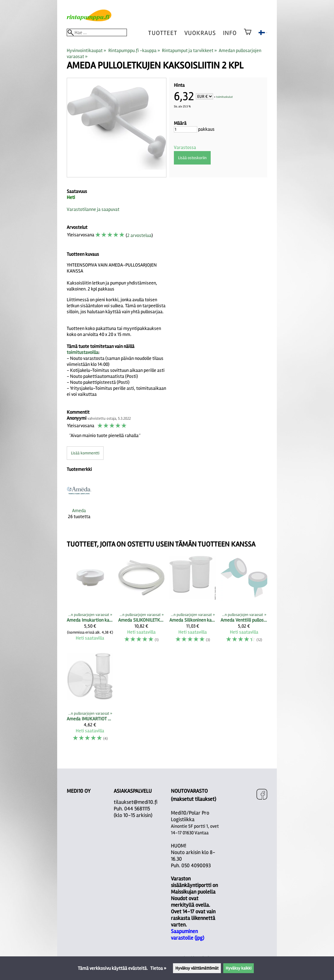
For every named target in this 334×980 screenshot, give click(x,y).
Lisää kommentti (85, 453)
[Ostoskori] (248, 36)
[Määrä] (186, 129)
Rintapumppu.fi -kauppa (134, 51)
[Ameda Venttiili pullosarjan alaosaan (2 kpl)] (244, 602)
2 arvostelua (139, 235)
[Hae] (97, 32)
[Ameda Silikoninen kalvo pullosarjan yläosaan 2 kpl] (193, 602)
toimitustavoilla (82, 352)
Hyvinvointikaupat (86, 51)
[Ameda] (79, 504)
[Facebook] (262, 795)
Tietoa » (158, 968)
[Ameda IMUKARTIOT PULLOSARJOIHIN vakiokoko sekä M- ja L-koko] (90, 700)
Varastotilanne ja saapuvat (93, 209)
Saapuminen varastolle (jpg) (188, 935)
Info (230, 33)
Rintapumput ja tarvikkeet (189, 51)
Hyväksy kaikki (239, 968)
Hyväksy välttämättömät (197, 968)
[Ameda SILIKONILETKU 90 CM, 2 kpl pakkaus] (141, 602)
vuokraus (200, 33)
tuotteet (163, 33)
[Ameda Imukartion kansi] (90, 602)
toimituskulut (224, 97)
